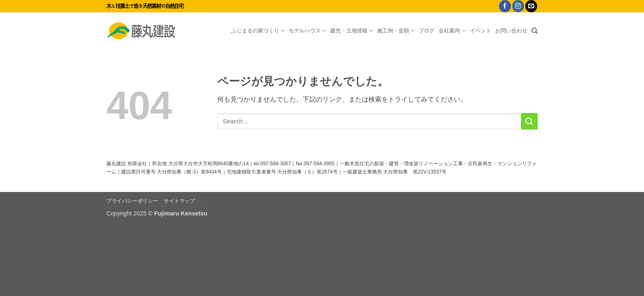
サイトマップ (179, 201)
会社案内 (452, 31)
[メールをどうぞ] (531, 6)
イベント (481, 31)
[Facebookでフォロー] (505, 6)
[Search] (535, 31)
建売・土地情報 (352, 31)
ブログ (427, 31)
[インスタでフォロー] (518, 6)
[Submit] (529, 121)
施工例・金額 (396, 31)
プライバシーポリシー (132, 201)
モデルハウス (307, 31)
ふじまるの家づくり (258, 31)
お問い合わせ (511, 31)
